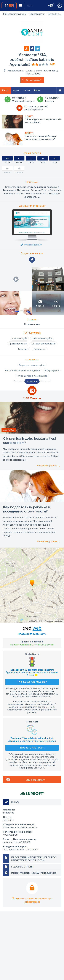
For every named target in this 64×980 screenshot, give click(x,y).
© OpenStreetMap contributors (51, 621)
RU (30, 6)
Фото (27, 90)
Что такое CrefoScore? (32, 682)
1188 (9, 6)
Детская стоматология (43, 344)
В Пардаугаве (52, 370)
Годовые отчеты (22, 867)
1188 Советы (32, 398)
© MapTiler (34, 621)
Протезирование (18, 344)
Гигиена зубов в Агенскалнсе (32, 376)
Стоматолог (40, 349)
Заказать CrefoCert (32, 748)
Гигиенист (23, 349)
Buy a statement (35, 780)
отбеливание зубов (42, 338)
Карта (16, 90)
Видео (38, 90)
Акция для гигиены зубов (32, 365)
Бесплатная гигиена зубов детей (22, 370)
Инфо (5, 90)
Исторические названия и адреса (34, 873)
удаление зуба (19, 338)
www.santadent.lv (33, 245)
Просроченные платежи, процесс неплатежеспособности (34, 859)
